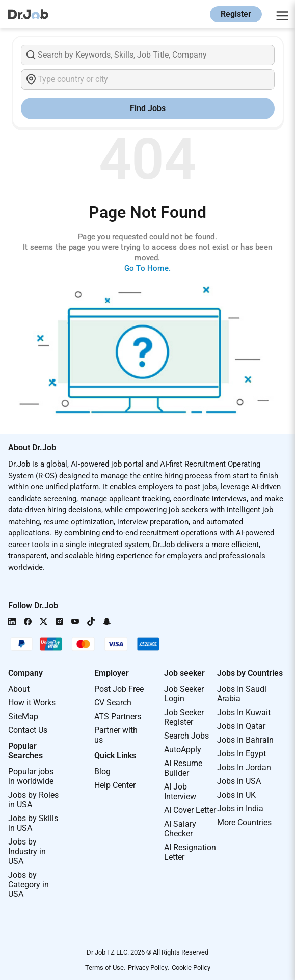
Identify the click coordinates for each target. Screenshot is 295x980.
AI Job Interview (180, 792)
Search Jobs (186, 736)
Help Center (115, 785)
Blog (102, 771)
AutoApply (183, 750)
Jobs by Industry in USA (27, 851)
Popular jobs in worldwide (31, 776)
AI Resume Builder (183, 768)
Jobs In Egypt (242, 754)
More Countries (244, 822)
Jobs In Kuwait (244, 712)
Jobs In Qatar (241, 726)
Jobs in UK (236, 795)
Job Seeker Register (184, 717)
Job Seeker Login (184, 694)
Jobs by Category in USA (29, 884)
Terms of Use (104, 968)
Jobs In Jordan (244, 767)
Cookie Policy (191, 968)
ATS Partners (118, 716)
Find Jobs (148, 108)
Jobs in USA (239, 781)
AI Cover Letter (190, 810)
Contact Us (28, 730)
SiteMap (23, 716)
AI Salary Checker (180, 829)
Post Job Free (119, 689)
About (19, 689)
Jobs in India (240, 809)
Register (236, 14)
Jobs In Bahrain (245, 740)
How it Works (32, 703)
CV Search (113, 703)
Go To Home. (147, 268)
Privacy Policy (148, 968)
